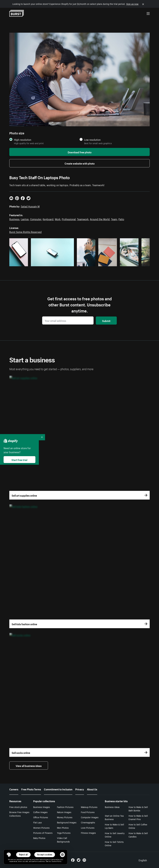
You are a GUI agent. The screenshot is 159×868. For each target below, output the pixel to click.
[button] (9, 855)
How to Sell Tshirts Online (114, 844)
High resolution (23, 140)
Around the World (100, 219)
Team (114, 219)
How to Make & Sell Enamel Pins (138, 817)
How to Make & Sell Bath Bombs (138, 809)
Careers (14, 789)
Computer (36, 219)
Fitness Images (88, 833)
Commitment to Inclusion (58, 789)
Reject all (23, 855)
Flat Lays (37, 822)
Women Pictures (41, 828)
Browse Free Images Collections (19, 814)
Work (58, 219)
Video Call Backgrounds (63, 840)
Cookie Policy (56, 861)
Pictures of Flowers (43, 833)
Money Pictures (65, 817)
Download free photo (80, 152)
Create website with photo (80, 163)
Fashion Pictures (65, 807)
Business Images (42, 807)
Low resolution (92, 140)
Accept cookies (45, 855)
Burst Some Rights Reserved (25, 232)
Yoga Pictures (64, 833)
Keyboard (48, 219)
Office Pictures (41, 817)
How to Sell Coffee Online (138, 826)
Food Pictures (88, 812)
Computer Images (90, 817)
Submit (106, 321)
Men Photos (63, 828)
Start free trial (19, 460)
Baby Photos (39, 838)
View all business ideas (29, 766)
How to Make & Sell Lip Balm (114, 826)
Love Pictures (88, 828)
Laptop (25, 219)
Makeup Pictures (89, 807)
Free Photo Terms (31, 789)
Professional (69, 219)
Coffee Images (40, 812)
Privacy (80, 789)
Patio (121, 219)
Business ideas (112, 807)
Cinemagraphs (88, 822)
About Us (92, 789)
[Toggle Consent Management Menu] (9, 855)
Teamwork (83, 219)
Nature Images (64, 812)
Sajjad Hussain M (30, 206)
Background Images (67, 822)
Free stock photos (18, 807)
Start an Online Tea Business (114, 817)
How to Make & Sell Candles (138, 835)
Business (14, 219)
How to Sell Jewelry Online (115, 835)
